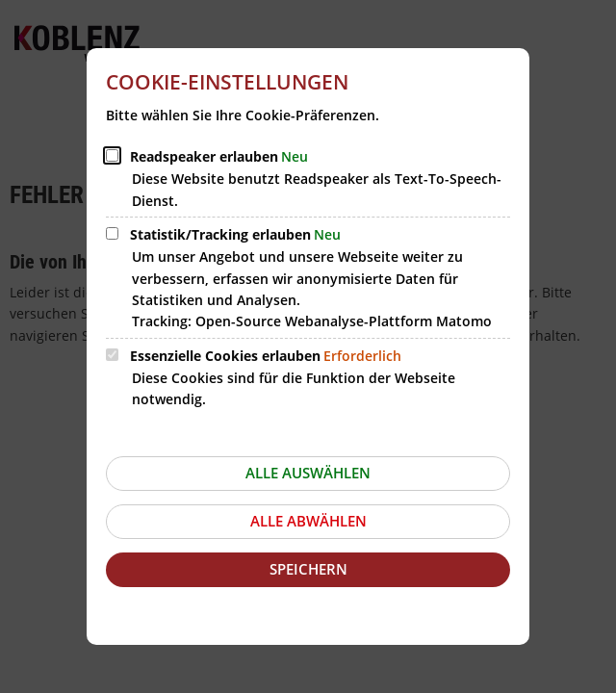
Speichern (308, 569)
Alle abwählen (308, 521)
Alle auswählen (308, 473)
